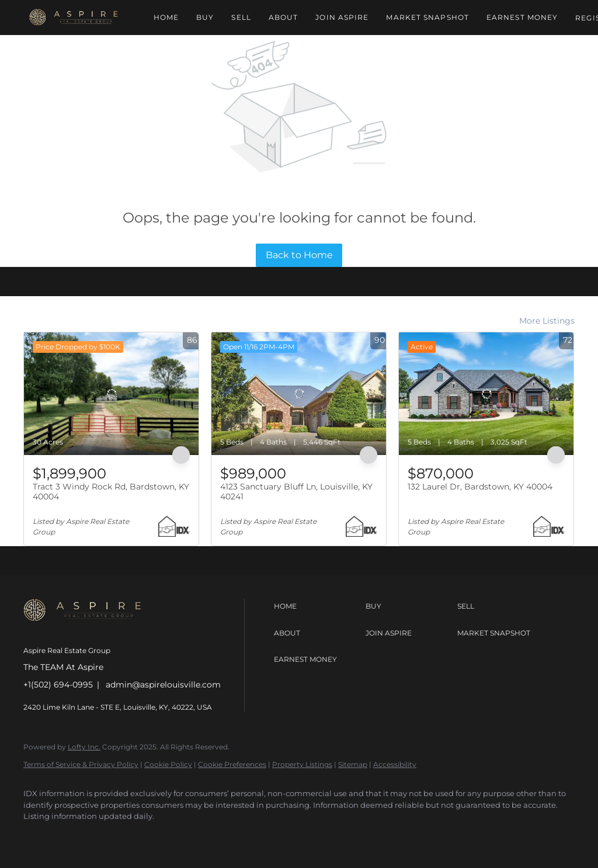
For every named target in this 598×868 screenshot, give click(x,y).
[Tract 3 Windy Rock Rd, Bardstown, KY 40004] (111, 394)
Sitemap (353, 764)
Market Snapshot (427, 17)
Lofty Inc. (84, 747)
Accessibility (395, 764)
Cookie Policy (168, 764)
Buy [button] (205, 17)
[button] (74, 18)
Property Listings (302, 764)
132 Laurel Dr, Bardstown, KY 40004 (480, 487)
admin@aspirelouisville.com (163, 685)
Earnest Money (522, 17)
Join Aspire (342, 17)
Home (166, 17)
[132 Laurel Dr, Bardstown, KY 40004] (486, 394)
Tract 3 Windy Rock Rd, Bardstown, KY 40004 (111, 492)
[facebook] (37, 836)
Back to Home (299, 255)
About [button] (284, 17)
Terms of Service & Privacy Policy (81, 764)
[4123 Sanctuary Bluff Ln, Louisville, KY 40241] (299, 394)
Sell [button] (241, 17)
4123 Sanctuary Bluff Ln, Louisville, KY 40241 (296, 492)
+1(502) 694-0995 (58, 685)
